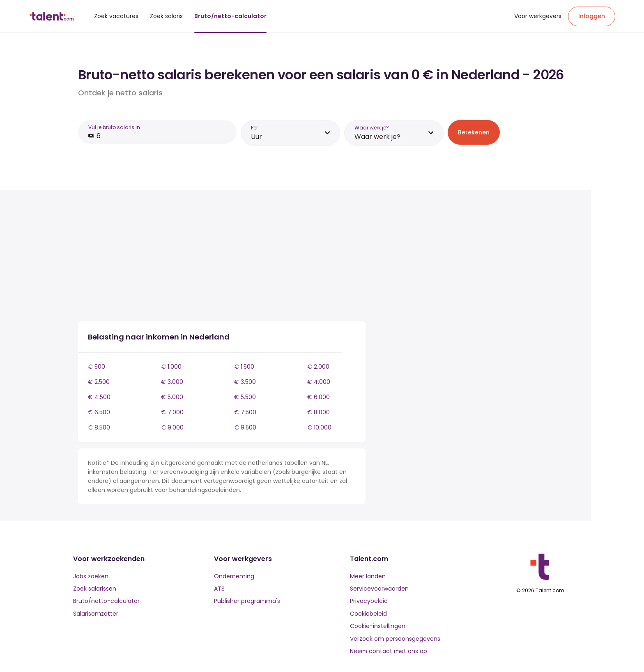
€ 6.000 (319, 397)
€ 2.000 (318, 367)
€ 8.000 (319, 412)
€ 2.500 (99, 382)
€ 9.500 (245, 427)
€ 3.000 (172, 382)
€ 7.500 (245, 412)
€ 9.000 (172, 427)
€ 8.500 (99, 427)
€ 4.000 (319, 382)
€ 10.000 (319, 427)
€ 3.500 (245, 382)
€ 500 (97, 367)
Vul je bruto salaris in (114, 127)
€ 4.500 (99, 397)
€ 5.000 (172, 397)
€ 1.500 (244, 367)
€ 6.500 (99, 412)
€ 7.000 (172, 412)
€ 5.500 (245, 397)
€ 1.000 (171, 367)
